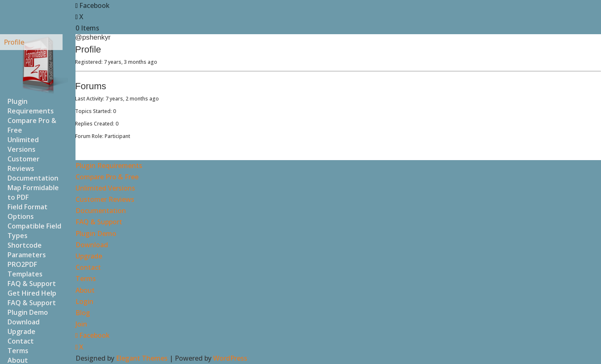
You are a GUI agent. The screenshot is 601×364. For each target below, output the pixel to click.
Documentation (101, 211)
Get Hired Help (32, 293)
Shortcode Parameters (27, 250)
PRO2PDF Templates (25, 269)
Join (81, 324)
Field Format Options (28, 212)
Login (84, 301)
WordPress (230, 358)
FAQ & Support (32, 303)
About (85, 290)
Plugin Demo (96, 233)
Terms (86, 279)
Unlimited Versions (23, 144)
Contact (88, 267)
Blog (83, 313)
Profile (14, 42)
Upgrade (89, 256)
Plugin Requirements (31, 106)
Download (92, 245)
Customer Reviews (24, 164)
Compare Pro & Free (32, 125)
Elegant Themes (142, 358)
